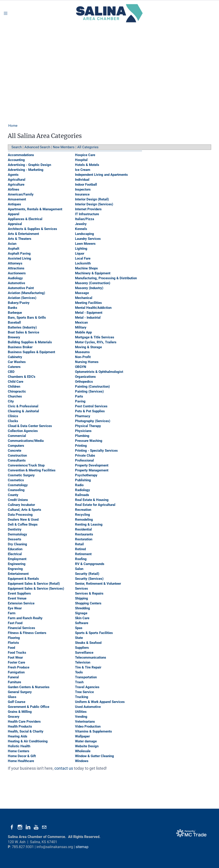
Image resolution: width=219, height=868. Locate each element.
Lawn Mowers (85, 244)
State (79, 638)
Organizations (85, 377)
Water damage (86, 741)
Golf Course (17, 702)
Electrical (15, 554)
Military (81, 327)
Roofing (81, 559)
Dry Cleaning (17, 544)
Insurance (82, 194)
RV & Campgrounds (90, 564)
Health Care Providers (24, 722)
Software (82, 623)
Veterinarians (85, 722)
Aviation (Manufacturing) (26, 293)
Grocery (14, 717)
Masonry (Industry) (89, 288)
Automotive (16, 283)
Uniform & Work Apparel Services (100, 702)
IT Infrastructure (87, 214)
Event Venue (17, 598)
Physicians (83, 431)
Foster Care (16, 662)
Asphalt (14, 249)
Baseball (14, 322)
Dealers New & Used (23, 520)
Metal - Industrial (88, 318)
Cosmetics (16, 480)
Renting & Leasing (89, 524)
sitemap (82, 847)
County (13, 495)
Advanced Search (37, 147)
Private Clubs (85, 455)
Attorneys (15, 263)
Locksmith (83, 263)
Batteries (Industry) (22, 327)
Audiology (15, 278)
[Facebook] (12, 827)
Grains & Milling (20, 712)
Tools (79, 672)
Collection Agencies (23, 431)
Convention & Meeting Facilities (32, 470)
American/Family (21, 194)
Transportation (86, 677)
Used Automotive (88, 707)
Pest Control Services (91, 406)
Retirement (83, 554)
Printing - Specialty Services (96, 451)
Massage (82, 293)
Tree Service (84, 692)
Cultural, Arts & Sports (25, 510)
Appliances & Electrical (25, 219)
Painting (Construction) (92, 387)
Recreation (83, 510)
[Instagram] (20, 827)
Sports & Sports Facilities (94, 633)
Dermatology (17, 534)
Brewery (14, 337)
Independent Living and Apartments (101, 175)
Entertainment (18, 574)
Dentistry (15, 529)
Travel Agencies (87, 687)
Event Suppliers (19, 593)
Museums (82, 352)
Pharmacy (83, 416)
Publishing (83, 480)
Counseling (16, 490)
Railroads (82, 495)
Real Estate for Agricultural (95, 505)
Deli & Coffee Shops (23, 524)
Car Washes (17, 362)
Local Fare (83, 258)
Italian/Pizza (85, 219)
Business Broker (20, 347)
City (11, 401)
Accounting (16, 160)
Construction (17, 455)
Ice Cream (83, 170)
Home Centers (19, 751)
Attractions (16, 268)
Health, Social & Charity (26, 731)
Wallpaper (82, 736)
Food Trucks (17, 653)
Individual (82, 180)
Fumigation (16, 672)
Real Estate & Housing (92, 500)
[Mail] (44, 827)
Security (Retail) (87, 574)
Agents (13, 175)
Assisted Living (19, 258)
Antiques (14, 204)
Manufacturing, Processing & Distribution (106, 278)
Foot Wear (15, 657)
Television (83, 662)
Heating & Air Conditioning (28, 741)
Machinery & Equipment (93, 273)
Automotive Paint (21, 288)
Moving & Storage (88, 347)
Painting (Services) (89, 391)
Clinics (13, 416)
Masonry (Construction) (93, 283)
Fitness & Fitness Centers (27, 633)
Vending (81, 717)
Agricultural (17, 180)
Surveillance (84, 653)
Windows (82, 761)
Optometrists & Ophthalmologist (99, 372)
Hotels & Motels (87, 165)
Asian (12, 244)
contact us (64, 768)
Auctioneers (17, 273)
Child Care (16, 382)
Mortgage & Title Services (95, 337)
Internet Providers (88, 209)
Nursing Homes (87, 362)
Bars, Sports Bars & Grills (27, 318)
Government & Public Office (29, 707)
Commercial (17, 436)
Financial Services (21, 628)
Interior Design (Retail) (92, 199)
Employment (17, 559)
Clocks (13, 421)
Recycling (83, 515)
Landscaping (85, 234)
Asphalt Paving (19, 254)
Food (11, 648)
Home (13, 126)
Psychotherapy (86, 475)
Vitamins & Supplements (93, 731)
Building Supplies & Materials (30, 342)
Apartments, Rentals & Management (35, 209)
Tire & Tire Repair (88, 667)
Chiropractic (17, 391)
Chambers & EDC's (22, 377)
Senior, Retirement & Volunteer (98, 584)
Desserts (15, 539)
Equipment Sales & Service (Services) (36, 589)
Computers (16, 446)
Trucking (82, 697)
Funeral (13, 677)
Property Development (92, 465)
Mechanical (84, 298)
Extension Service (21, 603)
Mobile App (83, 332)
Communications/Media (26, 441)
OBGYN (81, 367)
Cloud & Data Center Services (30, 426)
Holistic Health (19, 746)
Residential (83, 529)
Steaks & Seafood (88, 643)
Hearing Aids (18, 736)
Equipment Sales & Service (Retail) (34, 584)
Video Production (88, 726)
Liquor (80, 254)
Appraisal (15, 224)
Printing (81, 446)
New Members (64, 147)
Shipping (82, 598)
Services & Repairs (89, 593)
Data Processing (20, 515)
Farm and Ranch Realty (25, 618)
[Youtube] (36, 827)
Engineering (17, 564)
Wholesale (83, 751)
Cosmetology (18, 485)
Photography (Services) (93, 421)
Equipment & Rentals (23, 579)
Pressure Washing (89, 441)
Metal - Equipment (89, 313)
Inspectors (83, 189)
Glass (12, 697)
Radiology (83, 490)
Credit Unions (18, 500)
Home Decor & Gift (22, 756)
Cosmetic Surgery (21, 475)
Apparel (14, 214)
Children (14, 387)
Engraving (15, 569)
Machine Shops (86, 268)
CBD (11, 372)
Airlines (14, 189)
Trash (79, 682)
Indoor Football (86, 185)
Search (17, 147)
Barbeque (15, 313)
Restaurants (84, 534)
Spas (79, 628)
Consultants (17, 460)
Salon (79, 569)
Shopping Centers (88, 603)
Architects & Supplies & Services (32, 229)
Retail (79, 544)
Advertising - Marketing (26, 170)
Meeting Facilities (88, 303)
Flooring (14, 638)
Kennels (81, 229)
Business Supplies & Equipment (31, 352)
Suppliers (82, 648)
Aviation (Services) (22, 298)
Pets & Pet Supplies (90, 411)
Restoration (84, 539)
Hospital (81, 160)
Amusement (17, 199)
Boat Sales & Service (24, 332)
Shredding (83, 608)
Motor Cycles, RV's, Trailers (96, 342)
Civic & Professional (23, 406)
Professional (84, 460)
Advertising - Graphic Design (29, 165)
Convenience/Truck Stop (26, 465)
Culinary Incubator (21, 505)
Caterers (14, 367)
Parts (79, 396)
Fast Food (15, 623)
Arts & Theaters (20, 239)
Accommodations (21, 155)
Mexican (81, 322)
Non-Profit (83, 357)
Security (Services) (89, 579)
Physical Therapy (88, 426)
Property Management (92, 470)
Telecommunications (91, 657)
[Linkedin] (28, 827)
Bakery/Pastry (19, 303)
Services (82, 589)
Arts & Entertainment (23, 234)
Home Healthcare (21, 761)
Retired (80, 549)
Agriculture (16, 185)
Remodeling (84, 520)
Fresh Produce (19, 667)
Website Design (87, 746)
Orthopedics (84, 382)
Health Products (20, 726)
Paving (80, 401)
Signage (81, 613)
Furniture (14, 682)
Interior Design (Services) (94, 204)
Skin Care (82, 618)
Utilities (81, 712)
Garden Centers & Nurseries (29, 687)
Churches (15, 396)
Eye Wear (15, 608)
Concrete (15, 451)
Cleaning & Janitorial (23, 411)
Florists (13, 643)
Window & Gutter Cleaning (94, 756)
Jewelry (81, 224)
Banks (13, 308)
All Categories (88, 147)
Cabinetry (15, 357)
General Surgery (20, 692)
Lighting (81, 249)
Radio (79, 485)
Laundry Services (88, 239)
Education (15, 549)
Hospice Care (85, 155)
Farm (12, 613)
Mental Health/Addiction (93, 308)
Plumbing (82, 436)
